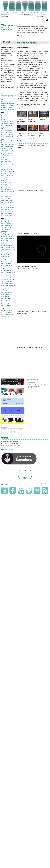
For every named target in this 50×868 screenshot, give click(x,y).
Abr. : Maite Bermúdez (8, 235)
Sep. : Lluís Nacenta (7, 202)
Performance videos (35, 386)
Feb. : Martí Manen (7, 190)
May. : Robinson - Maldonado (6, 183)
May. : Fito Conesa (7, 233)
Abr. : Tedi (4, 291)
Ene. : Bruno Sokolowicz (8, 215)
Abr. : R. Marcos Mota (8, 186)
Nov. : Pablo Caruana (8, 247)
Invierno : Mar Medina (8, 109)
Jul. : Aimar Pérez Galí (8, 280)
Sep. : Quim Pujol (6, 318)
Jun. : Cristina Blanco (8, 282)
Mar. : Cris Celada (7, 133)
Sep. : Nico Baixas (6, 251)
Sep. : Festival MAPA (7, 276)
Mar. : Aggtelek (6, 188)
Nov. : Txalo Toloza (7, 312)
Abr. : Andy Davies (7, 293)
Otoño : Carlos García (8, 102)
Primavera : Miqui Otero (8, 107)
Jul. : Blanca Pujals (7, 149)
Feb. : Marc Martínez (7, 134)
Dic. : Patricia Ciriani (7, 245)
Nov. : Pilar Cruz (6, 198)
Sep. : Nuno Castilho (7, 226)
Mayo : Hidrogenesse (7, 208)
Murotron (31, 383)
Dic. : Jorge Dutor (6, 196)
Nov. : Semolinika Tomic (8, 272)
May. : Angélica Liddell (8, 289)
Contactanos (45, 484)
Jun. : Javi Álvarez (7, 125)
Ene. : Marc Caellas (7, 136)
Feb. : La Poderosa (7, 213)
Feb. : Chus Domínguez (8, 239)
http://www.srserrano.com (8, 87)
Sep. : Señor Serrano (7, 175)
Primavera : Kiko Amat (8, 106)
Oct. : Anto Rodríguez (7, 145)
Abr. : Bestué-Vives (7, 210)
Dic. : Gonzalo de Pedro (8, 141)
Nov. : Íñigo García (7, 222)
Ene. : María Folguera (8, 192)
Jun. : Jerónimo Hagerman (6, 230)
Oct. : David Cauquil (7, 224)
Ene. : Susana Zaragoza (8, 241)
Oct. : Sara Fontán (7, 173)
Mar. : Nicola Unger (7, 237)
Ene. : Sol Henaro (6, 306)
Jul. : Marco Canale (7, 204)
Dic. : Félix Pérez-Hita (7, 220)
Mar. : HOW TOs (6, 297)
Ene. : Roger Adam (7, 266)
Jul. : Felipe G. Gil (6, 177)
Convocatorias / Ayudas (36, 385)
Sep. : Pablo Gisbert (7, 147)
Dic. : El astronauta (7, 310)
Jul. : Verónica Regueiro (8, 123)
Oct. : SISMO (5, 274)
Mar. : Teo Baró (6, 295)
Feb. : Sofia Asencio (7, 298)
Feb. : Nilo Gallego (6, 264)
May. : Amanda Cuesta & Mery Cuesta (8, 286)
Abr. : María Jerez (6, 260)
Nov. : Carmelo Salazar (8, 314)
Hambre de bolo (33, 388)
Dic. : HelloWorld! (6, 270)
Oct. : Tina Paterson (7, 316)
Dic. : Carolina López (7, 114)
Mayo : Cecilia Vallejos (8, 154)
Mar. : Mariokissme (7, 212)
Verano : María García (8, 104)
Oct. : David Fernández (8, 249)
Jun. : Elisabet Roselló (8, 206)
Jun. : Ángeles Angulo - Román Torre (8, 254)
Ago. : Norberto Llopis (8, 278)
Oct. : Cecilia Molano (7, 200)
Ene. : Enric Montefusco (8, 304)
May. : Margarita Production (6, 257)
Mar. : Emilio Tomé (7, 262)
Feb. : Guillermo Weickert (6, 301)
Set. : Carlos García (7, 121)
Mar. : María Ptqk (6, 159)
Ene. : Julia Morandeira (8, 165)
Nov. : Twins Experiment (8, 116)
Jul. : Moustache (6, 228)
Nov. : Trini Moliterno (7, 143)
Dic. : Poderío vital (6, 170)
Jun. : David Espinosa (8, 284)
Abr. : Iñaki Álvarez (7, 131)
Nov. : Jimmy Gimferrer (8, 171)
